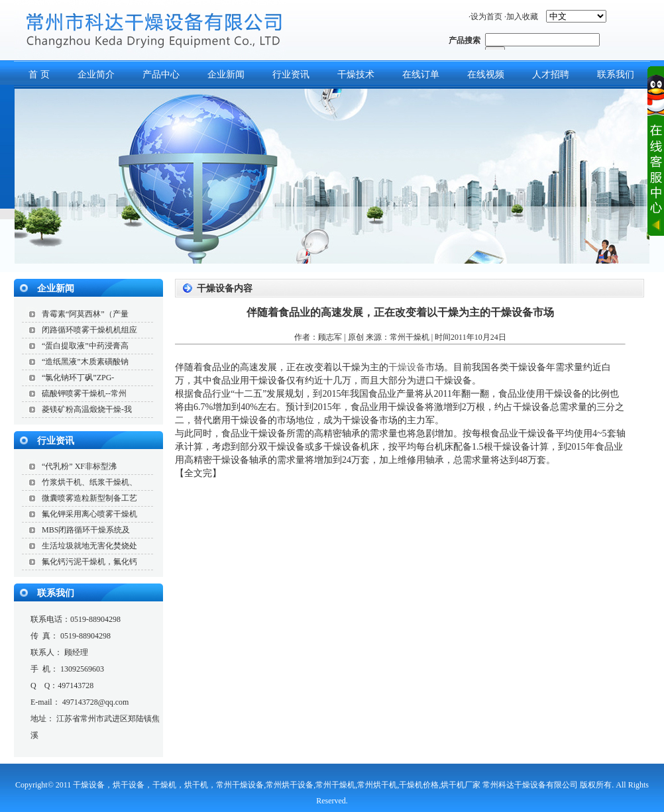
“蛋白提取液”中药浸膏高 (85, 346)
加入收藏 (522, 17)
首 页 (39, 75)
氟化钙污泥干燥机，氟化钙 (89, 562)
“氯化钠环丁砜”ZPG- (78, 378)
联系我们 (56, 593)
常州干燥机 (410, 337)
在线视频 (486, 75)
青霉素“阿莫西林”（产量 (85, 314)
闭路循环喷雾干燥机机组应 (89, 330)
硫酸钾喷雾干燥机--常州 (84, 393)
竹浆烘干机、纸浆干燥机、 (89, 482)
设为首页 (486, 17)
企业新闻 (226, 75)
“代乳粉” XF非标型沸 (79, 466)
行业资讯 (291, 75)
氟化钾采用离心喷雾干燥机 (89, 514)
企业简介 (96, 75)
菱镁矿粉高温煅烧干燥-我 (87, 409)
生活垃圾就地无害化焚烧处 (89, 546)
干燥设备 (407, 367)
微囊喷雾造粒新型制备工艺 (89, 498)
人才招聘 (551, 75)
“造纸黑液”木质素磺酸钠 (85, 362)
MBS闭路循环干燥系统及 (86, 530)
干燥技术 (356, 75)
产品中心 (161, 75)
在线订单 (421, 75)
